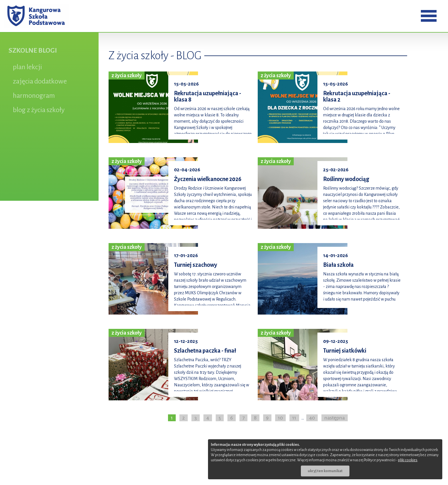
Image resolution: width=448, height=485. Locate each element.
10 (280, 418)
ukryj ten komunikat (325, 471)
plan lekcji (27, 67)
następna (335, 418)
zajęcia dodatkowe (40, 81)
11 (294, 418)
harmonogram (34, 96)
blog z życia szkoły (39, 110)
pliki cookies (408, 460)
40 (312, 418)
